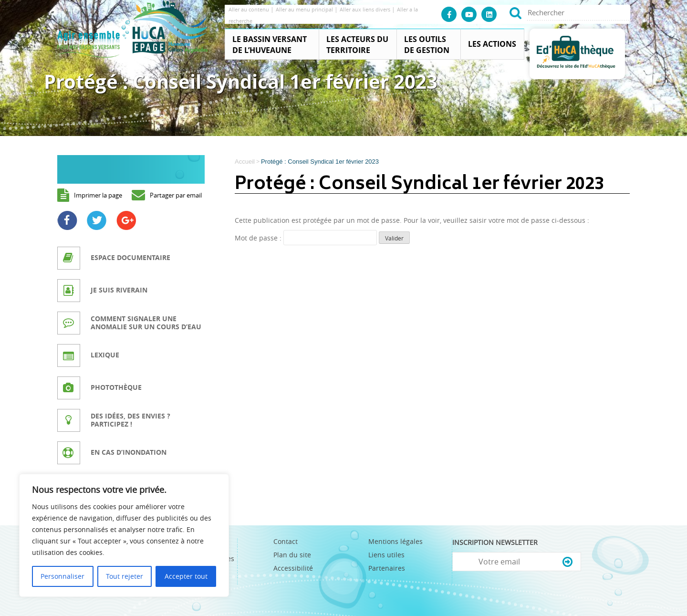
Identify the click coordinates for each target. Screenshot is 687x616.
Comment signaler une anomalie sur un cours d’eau (146, 323)
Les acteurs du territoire (357, 45)
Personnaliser (62, 576)
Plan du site (292, 555)
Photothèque (116, 387)
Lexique (105, 355)
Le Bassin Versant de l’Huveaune (270, 45)
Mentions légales (396, 541)
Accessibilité (293, 568)
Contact (286, 541)
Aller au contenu (250, 9)
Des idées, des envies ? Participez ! (130, 420)
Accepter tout (186, 576)
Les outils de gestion (427, 45)
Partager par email (176, 195)
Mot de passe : (306, 238)
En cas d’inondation (129, 452)
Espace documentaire (130, 257)
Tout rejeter (125, 576)
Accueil (245, 162)
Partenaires (387, 568)
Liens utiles (386, 555)
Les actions (492, 44)
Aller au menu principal (305, 9)
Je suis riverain (119, 290)
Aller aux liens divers (366, 9)
